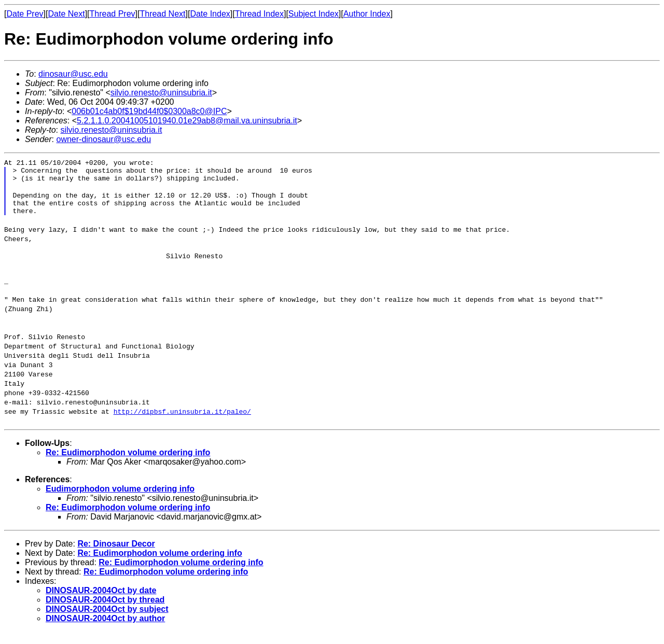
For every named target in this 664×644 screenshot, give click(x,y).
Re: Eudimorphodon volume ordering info (128, 465)
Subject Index (314, 14)
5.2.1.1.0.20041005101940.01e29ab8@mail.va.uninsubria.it (187, 121)
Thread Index (259, 14)
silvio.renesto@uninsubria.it (161, 93)
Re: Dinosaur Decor (116, 556)
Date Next (66, 14)
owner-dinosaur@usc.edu (103, 139)
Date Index (210, 14)
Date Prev (25, 14)
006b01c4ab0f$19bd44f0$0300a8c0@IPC (149, 111)
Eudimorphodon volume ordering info (120, 501)
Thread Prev (113, 14)
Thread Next (162, 14)
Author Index (367, 14)
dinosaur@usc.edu (73, 74)
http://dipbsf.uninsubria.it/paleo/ (182, 424)
